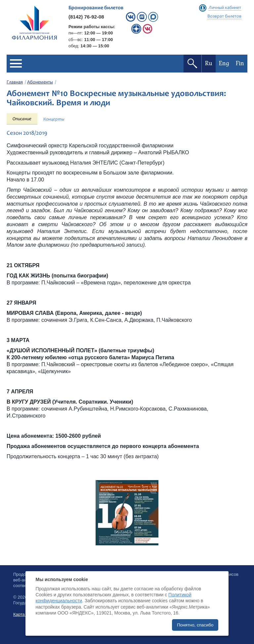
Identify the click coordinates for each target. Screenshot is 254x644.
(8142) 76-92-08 (86, 17)
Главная (15, 82)
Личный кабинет (225, 8)
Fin (240, 63)
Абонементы (40, 82)
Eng (224, 63)
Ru (209, 63)
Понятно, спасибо (195, 625)
